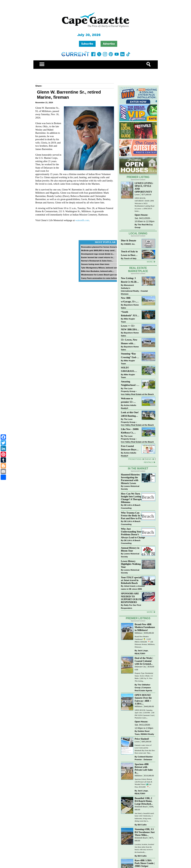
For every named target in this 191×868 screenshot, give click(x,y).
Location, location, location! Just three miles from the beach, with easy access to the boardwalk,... (144, 848)
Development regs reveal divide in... (98, 254)
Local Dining (138, 233)
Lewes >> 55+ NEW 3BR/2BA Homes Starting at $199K (129, 328)
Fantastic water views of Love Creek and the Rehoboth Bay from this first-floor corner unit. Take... (145, 749)
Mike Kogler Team (128, 320)
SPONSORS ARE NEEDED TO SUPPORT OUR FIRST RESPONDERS (133, 598)
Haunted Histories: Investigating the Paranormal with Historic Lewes (131, 479)
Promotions (135, 459)
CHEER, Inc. (130, 244)
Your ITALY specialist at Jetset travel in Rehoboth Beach (132, 580)
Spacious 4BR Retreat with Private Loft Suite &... (144, 768)
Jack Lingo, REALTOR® (142, 652)
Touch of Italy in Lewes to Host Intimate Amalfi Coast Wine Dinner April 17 (129, 254)
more (150, 612)
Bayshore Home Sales (130, 306)
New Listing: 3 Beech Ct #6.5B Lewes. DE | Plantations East (129, 280)
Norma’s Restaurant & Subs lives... (97, 261)
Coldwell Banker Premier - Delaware (144, 758)
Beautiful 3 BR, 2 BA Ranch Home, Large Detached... (144, 801)
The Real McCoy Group (144, 226)
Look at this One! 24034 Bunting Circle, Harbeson (130, 414)
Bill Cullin (142, 825)
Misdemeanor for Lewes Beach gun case (100, 275)
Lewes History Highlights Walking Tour (131, 564)
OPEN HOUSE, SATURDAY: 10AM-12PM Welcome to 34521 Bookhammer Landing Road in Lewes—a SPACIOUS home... (144, 205)
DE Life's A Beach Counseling (131, 506)
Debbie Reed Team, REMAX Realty (144, 733)
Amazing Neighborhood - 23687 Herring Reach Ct (129, 384)
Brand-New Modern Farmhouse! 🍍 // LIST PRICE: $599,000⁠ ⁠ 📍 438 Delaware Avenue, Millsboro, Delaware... (145, 642)
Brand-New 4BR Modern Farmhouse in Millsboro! (145, 627)
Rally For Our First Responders (131, 607)
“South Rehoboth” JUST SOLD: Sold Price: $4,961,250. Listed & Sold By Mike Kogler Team (130, 314)
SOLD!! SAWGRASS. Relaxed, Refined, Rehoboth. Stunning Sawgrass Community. (130, 370)
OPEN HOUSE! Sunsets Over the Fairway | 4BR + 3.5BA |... (143, 699)
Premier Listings (138, 618)
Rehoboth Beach (141, 807)
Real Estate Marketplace (138, 270)
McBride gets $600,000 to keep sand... (99, 250)
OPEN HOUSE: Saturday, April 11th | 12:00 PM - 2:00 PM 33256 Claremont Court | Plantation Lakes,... (145, 714)
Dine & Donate (129, 241)
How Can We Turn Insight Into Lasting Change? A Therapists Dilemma (132, 498)
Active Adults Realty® (129, 407)
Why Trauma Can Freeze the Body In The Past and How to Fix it (133, 516)
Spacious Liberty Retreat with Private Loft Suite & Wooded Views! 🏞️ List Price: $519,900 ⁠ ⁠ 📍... (143, 783)
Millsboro (138, 633)
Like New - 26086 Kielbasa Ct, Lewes (130, 431)
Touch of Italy (130, 258)
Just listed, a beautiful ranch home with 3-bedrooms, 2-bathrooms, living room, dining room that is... (144, 817)
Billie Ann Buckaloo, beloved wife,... (98, 271)
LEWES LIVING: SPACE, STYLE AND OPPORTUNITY (144, 187)
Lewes (137, 195)
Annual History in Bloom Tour (130, 549)
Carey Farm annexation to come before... (100, 278)
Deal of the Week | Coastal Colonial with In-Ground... (144, 661)
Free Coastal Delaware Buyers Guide (130, 448)
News (149, 459)
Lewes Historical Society (130, 488)
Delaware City (140, 667)
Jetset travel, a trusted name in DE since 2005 (133, 587)
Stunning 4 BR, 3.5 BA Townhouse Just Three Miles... (145, 832)
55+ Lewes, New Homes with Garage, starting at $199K (129, 342)
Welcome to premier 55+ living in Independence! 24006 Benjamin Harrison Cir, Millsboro (129, 400)
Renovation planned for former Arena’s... (100, 247)
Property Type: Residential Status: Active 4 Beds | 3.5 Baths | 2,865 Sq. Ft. (144, 677)
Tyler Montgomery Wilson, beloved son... (100, 268)
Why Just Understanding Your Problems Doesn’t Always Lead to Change (133, 533)
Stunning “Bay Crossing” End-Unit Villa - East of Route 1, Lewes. (129, 356)
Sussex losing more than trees (95, 264)
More (150, 262)
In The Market (138, 469)
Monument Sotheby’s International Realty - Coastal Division (134, 289)
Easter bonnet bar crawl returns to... (98, 257)
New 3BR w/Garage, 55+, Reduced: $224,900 (129, 300)
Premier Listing (138, 177)
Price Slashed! (142, 739)
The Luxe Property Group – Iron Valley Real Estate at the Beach (137, 391)
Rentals (148, 462)
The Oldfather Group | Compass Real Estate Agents (143, 688)
